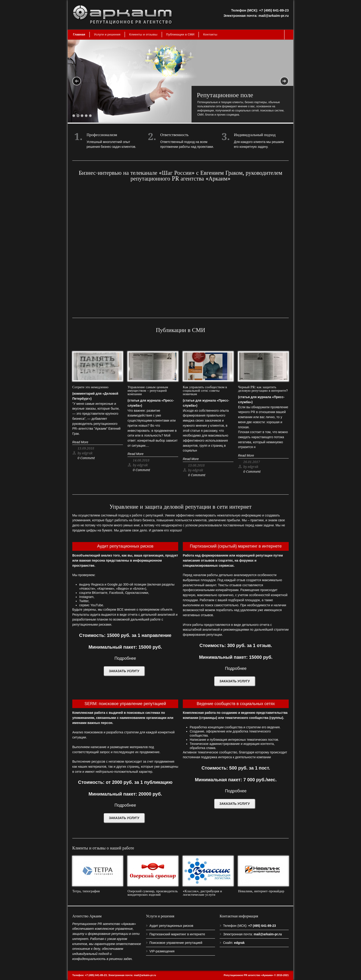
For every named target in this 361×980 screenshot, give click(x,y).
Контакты (210, 34)
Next (284, 81)
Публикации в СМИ (180, 34)
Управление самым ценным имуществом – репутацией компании (148, 391)
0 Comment (86, 458)
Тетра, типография (86, 891)
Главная (79, 34)
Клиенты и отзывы (143, 34)
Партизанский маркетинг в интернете (177, 934)
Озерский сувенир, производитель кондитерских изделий (153, 893)
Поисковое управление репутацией (176, 943)
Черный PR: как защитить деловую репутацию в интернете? (263, 389)
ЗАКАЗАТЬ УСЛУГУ (124, 671)
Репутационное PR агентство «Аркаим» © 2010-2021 (256, 975)
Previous (77, 81)
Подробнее (125, 658)
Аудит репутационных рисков (171, 926)
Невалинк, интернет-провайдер (261, 891)
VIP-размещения (162, 951)
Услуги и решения (107, 34)
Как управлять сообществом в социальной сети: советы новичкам (205, 391)
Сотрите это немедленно (90, 387)
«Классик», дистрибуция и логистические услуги (202, 893)
